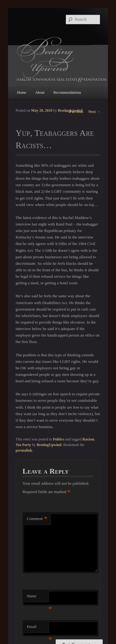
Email (38, 628)
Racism (88, 439)
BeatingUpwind (70, 110)
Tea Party (24, 445)
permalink (24, 450)
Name (38, 598)
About (40, 92)
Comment (37, 519)
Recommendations (67, 92)
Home (21, 92)
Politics (59, 439)
